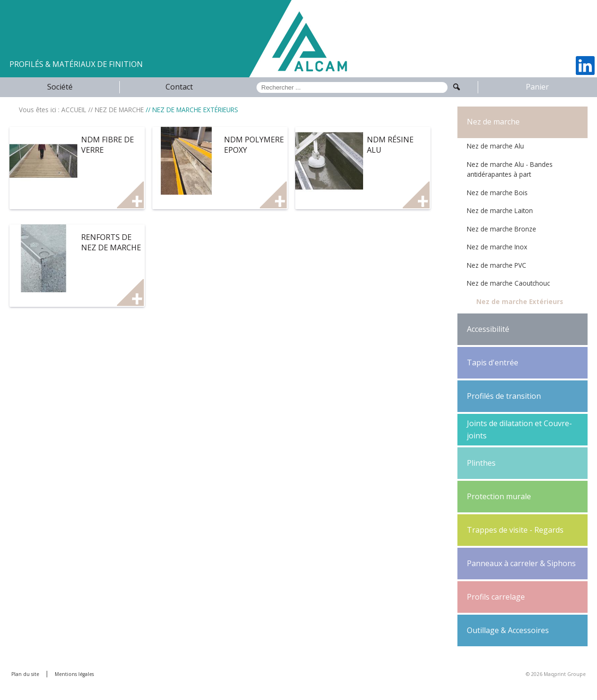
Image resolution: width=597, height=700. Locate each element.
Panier (537, 87)
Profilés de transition (504, 396)
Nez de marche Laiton (500, 210)
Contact (179, 87)
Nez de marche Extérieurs (520, 301)
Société (60, 87)
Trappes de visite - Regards (515, 530)
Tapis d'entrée (493, 362)
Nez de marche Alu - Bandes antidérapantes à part (510, 169)
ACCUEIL (74, 110)
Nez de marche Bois (497, 193)
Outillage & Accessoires (508, 630)
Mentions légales (74, 674)
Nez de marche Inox (497, 247)
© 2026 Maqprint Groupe (556, 674)
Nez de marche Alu (495, 146)
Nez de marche (493, 122)
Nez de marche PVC (497, 265)
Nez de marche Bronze (502, 229)
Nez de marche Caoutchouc (508, 283)
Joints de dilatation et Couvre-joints (519, 429)
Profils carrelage (496, 597)
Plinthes (481, 463)
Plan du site (25, 674)
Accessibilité (488, 329)
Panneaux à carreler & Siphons (521, 563)
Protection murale (499, 496)
